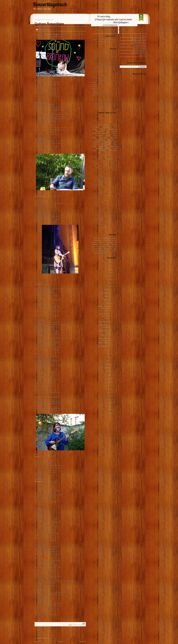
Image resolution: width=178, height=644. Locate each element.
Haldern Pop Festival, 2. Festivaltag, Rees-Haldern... (104, 308)
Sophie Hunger (107, 142)
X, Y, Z (97, 44)
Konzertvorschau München (139, 52)
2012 (109, 393)
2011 (110, 396)
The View (114, 251)
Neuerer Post (38, 641)
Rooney (99, 251)
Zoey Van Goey (103, 253)
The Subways (106, 251)
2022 (111, 273)
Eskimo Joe (102, 242)
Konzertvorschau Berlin (140, 49)
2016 (109, 379)
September (106, 300)
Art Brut (115, 238)
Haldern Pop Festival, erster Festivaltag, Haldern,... (104, 316)
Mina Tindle (105, 133)
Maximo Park (99, 135)
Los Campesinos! (100, 140)
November (106, 293)
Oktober (107, 296)
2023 (110, 269)
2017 (109, 375)
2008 (109, 406)
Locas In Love (103, 138)
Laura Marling (103, 146)
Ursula (94, 91)
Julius (94, 82)
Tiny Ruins (38, 284)
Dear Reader (107, 127)
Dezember (107, 289)
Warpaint (103, 129)
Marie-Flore (111, 140)
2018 (109, 286)
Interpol (108, 135)
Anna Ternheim (113, 129)
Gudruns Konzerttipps (49, 24)
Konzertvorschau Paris (140, 42)
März (108, 364)
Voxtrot (95, 253)
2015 (109, 382)
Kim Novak (103, 150)
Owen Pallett (113, 150)
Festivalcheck (143, 55)
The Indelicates (106, 144)
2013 (109, 389)
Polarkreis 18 (107, 249)
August (108, 303)
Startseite (60, 641)
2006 (110, 413)
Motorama (114, 146)
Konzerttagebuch (50, 4)
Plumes (37, 457)
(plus (108, 131)
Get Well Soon (106, 125)
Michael (95, 93)
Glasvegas (110, 242)
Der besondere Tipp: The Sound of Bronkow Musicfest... (104, 341)
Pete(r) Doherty (100, 131)
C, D (102, 40)
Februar (107, 368)
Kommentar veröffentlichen (42, 638)
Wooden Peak (39, 481)
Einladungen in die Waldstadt (138, 39)
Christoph (95, 80)
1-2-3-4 (104, 227)
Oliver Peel (96, 78)
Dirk (94, 95)
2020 (110, 279)
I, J (115, 40)
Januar (108, 371)
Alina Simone (97, 238)
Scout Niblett (96, 142)
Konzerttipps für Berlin (104, 346)
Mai (109, 357)
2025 (111, 262)
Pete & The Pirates (101, 247)
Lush (99, 153)
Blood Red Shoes (98, 240)
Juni (109, 354)
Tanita (94, 86)
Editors (115, 133)
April (108, 361)
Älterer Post (83, 641)
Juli (109, 350)
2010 (109, 399)
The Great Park (40, 196)
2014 (109, 386)
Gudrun (95, 84)
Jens (94, 89)
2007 (109, 410)
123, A (95, 40)
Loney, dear (114, 138)
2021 (110, 276)
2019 (109, 283)
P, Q (105, 42)
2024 (110, 266)
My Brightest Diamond (102, 148)
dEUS (114, 240)
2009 (109, 403)
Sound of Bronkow (52, 34)
